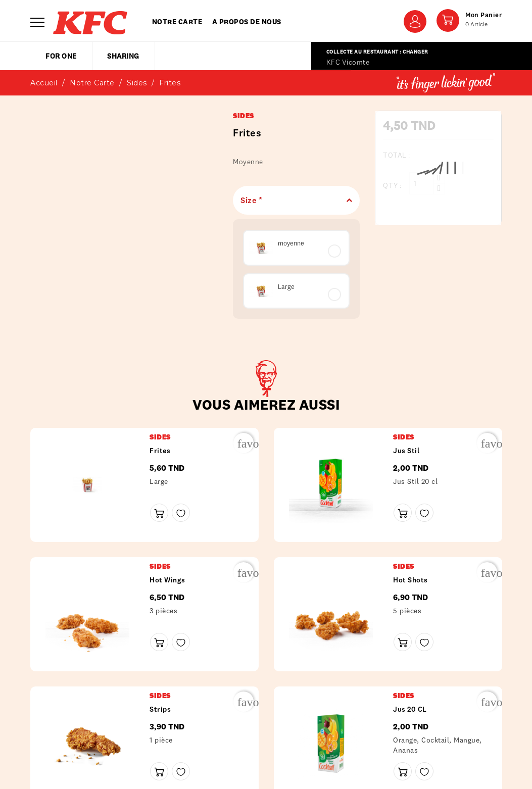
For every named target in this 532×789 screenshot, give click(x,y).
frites (160, 451)
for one (61, 56)
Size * (293, 200)
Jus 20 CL (410, 709)
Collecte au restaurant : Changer (377, 52)
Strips (160, 709)
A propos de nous (247, 22)
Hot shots (410, 580)
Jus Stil (406, 451)
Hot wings (167, 580)
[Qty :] (421, 183)
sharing (123, 56)
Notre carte (177, 22)
